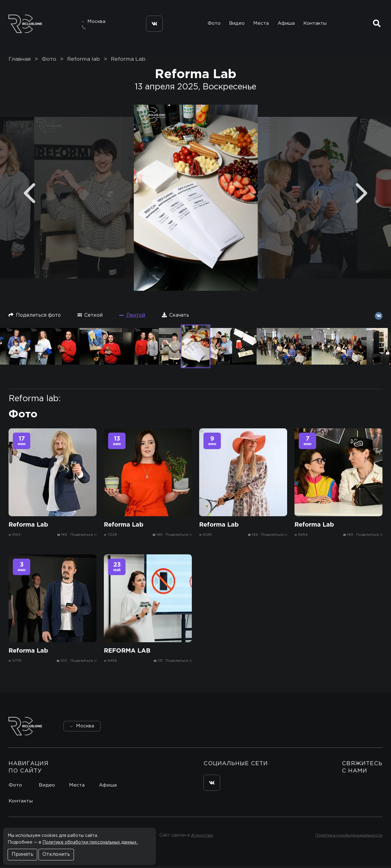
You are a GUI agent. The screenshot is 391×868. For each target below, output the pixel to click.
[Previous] (29, 195)
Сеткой (90, 317)
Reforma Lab (128, 61)
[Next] (362, 195)
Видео (235, 24)
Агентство (202, 837)
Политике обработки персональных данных (90, 842)
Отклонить (56, 854)
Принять (22, 854)
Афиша (286, 24)
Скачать (175, 317)
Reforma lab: (35, 401)
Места (260, 24)
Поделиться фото (35, 317)
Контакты (316, 24)
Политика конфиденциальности (348, 837)
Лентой (132, 317)
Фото (212, 24)
